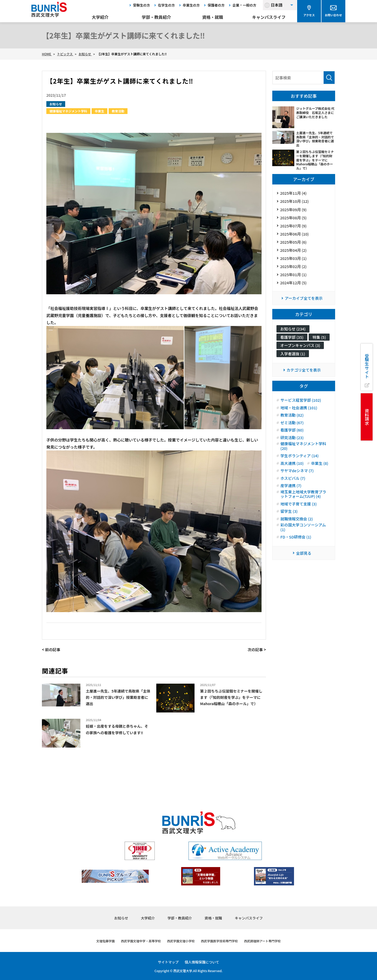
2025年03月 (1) (294, 262)
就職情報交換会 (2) (297, 545)
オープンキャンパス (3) (301, 360)
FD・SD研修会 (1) (296, 563)
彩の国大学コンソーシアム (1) (304, 553)
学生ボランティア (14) (300, 473)
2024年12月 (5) (294, 288)
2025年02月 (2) (294, 271)
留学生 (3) (289, 537)
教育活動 (118, 111)
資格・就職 (213, 17)
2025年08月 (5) (294, 219)
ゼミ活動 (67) (292, 439)
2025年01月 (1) (294, 280)
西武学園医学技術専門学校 (222, 941)
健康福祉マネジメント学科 (68, 111)
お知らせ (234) (293, 335)
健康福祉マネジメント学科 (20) (304, 463)
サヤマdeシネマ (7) (298, 496)
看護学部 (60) (292, 447)
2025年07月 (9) (294, 228)
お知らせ (56, 104)
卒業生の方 (191, 5)
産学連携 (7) (291, 511)
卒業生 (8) (289, 488)
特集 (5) (287, 352)
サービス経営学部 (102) (301, 416)
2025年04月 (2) (294, 254)
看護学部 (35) (292, 344)
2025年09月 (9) (294, 211)
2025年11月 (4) (294, 193)
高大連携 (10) (292, 480)
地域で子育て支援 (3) (299, 529)
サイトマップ (167, 962)
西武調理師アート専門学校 (269, 941)
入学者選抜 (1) (293, 369)
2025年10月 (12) (295, 202)
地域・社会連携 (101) (299, 424)
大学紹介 (100, 17)
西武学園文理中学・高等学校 (137, 941)
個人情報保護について (203, 962)
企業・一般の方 (244, 5)
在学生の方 (166, 5)
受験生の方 (142, 5)
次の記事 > (257, 649)
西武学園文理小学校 (180, 941)
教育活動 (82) (292, 431)
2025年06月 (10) (295, 236)
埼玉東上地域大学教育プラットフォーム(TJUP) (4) (304, 519)
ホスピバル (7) (293, 503)
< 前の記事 (51, 649)
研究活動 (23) (292, 454)
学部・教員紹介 (156, 17)
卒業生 (99, 111)
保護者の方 (216, 5)
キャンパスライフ (269, 17)
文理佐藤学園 (98, 941)
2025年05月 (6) (294, 245)
